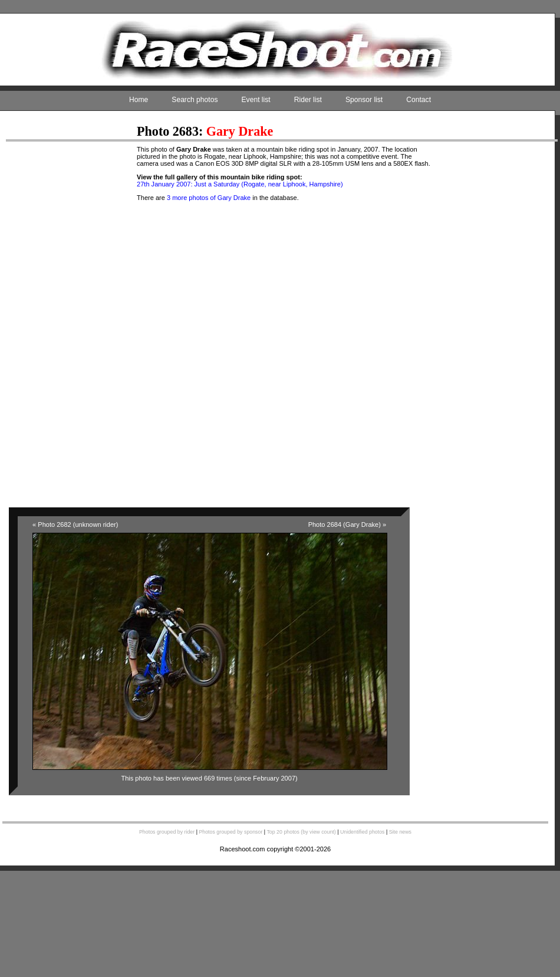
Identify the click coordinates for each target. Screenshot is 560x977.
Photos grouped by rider (167, 832)
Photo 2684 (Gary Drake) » (347, 524)
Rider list (308, 100)
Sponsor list (364, 100)
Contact (419, 100)
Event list (256, 100)
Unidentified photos (363, 832)
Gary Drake (240, 131)
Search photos (195, 100)
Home (139, 100)
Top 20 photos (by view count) (301, 832)
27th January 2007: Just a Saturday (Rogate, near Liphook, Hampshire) (240, 184)
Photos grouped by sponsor (230, 832)
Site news (400, 832)
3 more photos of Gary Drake (209, 198)
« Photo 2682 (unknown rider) (75, 524)
